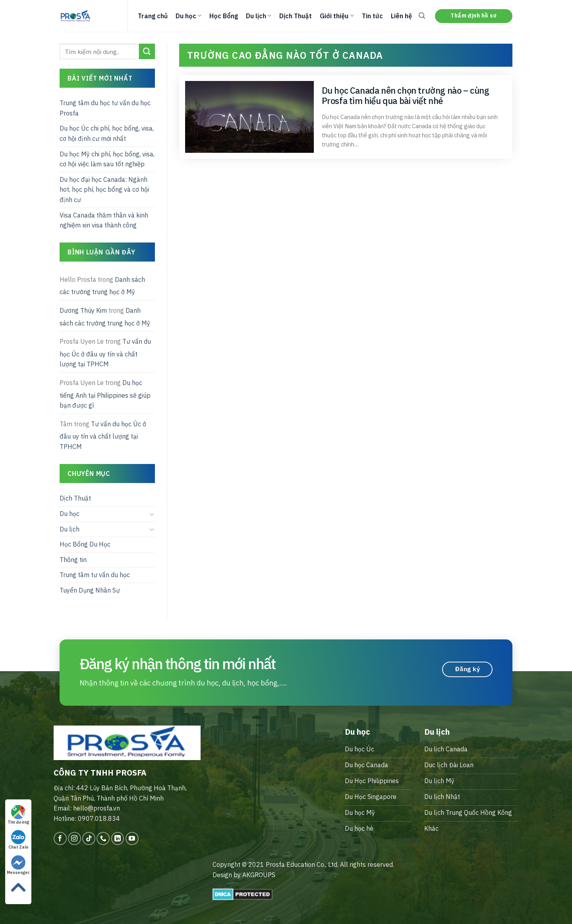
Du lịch (259, 16)
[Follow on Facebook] (60, 838)
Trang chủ (153, 16)
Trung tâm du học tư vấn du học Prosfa (105, 108)
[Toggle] (152, 514)
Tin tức (372, 16)
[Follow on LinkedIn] (118, 838)
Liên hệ (401, 16)
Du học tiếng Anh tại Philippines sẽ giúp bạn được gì (105, 394)
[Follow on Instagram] (74, 838)
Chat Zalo (18, 840)
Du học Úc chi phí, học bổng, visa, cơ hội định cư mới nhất (107, 133)
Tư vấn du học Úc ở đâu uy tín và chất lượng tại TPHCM (105, 353)
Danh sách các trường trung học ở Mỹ (102, 286)
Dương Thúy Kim (83, 310)
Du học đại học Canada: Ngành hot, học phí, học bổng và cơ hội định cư (104, 190)
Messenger (18, 865)
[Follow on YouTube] (132, 838)
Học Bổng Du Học (85, 544)
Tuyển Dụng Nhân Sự (90, 590)
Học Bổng (224, 16)
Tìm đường (18, 815)
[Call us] (103, 838)
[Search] (422, 16)
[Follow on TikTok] (89, 838)
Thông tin (73, 560)
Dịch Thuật (296, 16)
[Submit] (147, 51)
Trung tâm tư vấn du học (95, 575)
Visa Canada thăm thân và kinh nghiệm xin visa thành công (104, 220)
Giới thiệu (337, 16)
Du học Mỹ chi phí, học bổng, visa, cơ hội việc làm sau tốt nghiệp (107, 159)
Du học (188, 16)
